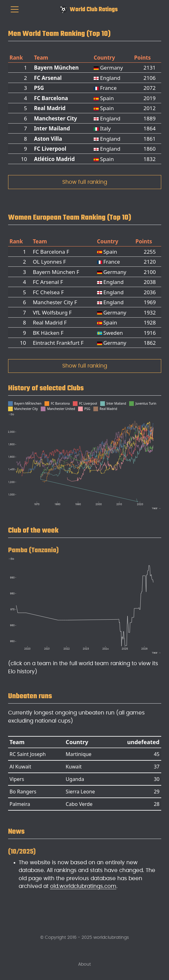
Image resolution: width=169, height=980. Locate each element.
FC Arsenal (48, 78)
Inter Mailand (52, 128)
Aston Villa (48, 139)
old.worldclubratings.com (83, 886)
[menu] (15, 9)
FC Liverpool (50, 149)
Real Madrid (50, 108)
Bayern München (56, 68)
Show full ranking (85, 182)
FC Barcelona (51, 98)
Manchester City (55, 118)
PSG (39, 88)
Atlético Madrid (54, 159)
